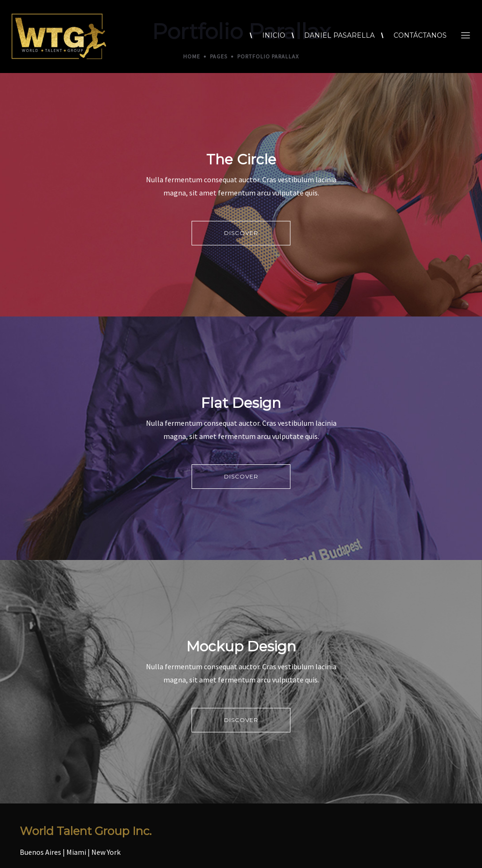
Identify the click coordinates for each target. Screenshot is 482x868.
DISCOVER (241, 233)
